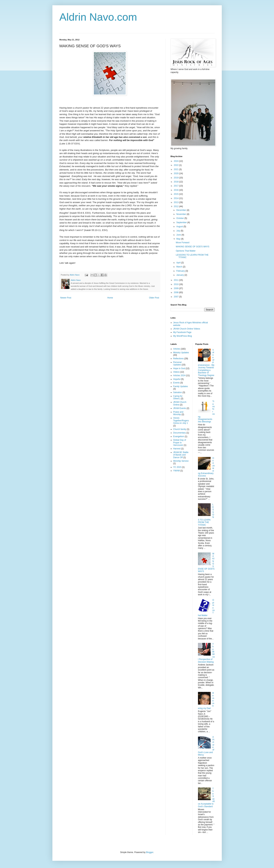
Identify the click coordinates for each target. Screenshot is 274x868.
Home (110, 298)
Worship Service (181, 461)
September (182, 222)
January (180, 275)
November (181, 214)
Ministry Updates (181, 353)
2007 (176, 297)
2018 (176, 182)
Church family (180, 429)
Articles (177, 349)
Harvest (177, 449)
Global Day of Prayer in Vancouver (180, 443)
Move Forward (183, 243)
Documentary (180, 433)
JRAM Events (180, 408)
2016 (176, 190)
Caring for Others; (178, 397)
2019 (176, 178)
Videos (176, 372)
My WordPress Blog (183, 336)
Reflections (178, 359)
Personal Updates (177, 363)
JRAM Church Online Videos (187, 329)
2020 (176, 173)
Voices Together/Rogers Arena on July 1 (181, 421)
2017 (176, 186)
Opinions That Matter (186, 251)
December (181, 210)
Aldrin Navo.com (98, 17)
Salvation (178, 392)
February (181, 271)
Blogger (150, 852)
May (179, 239)
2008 (176, 292)
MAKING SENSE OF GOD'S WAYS (192, 247)
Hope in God (179, 368)
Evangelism (179, 436)
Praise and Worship (178, 413)
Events (177, 383)
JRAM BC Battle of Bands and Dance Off (181, 455)
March (180, 267)
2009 (176, 288)
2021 (176, 169)
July (178, 231)
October (180, 218)
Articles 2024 (179, 375)
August (180, 227)
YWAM (177, 471)
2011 (176, 280)
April (179, 263)
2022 (176, 165)
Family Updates (181, 386)
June (179, 235)
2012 (176, 206)
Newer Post (66, 298)
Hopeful (177, 379)
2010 (176, 284)
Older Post (154, 298)
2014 (176, 198)
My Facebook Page (182, 332)
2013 (176, 202)
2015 (176, 194)
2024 (176, 161)
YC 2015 (177, 467)
